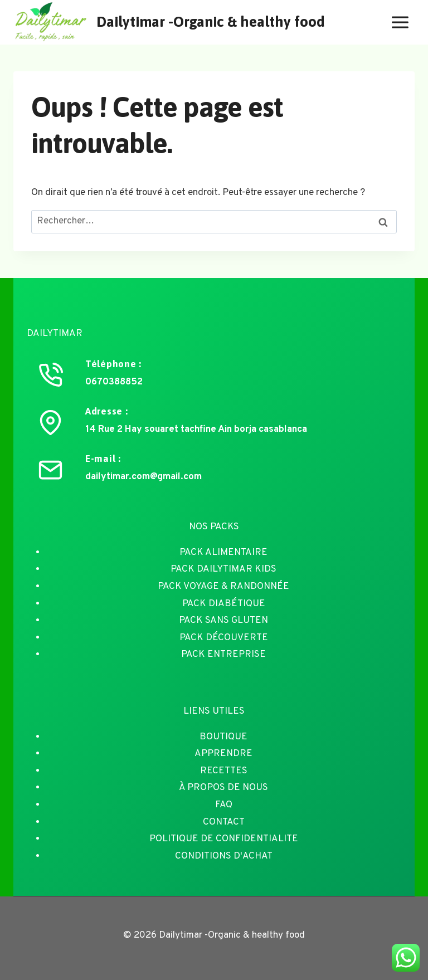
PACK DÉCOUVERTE (224, 638)
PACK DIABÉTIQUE (224, 604)
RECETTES (224, 771)
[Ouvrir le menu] (400, 22)
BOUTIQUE (223, 737)
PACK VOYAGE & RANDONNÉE (223, 587)
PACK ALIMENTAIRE (223, 553)
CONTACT (224, 822)
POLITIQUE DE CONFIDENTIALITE (224, 839)
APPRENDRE (223, 754)
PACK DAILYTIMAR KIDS (223, 569)
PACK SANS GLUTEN (223, 621)
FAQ (224, 805)
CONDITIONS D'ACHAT (224, 856)
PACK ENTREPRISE (223, 655)
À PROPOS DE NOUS (223, 788)
